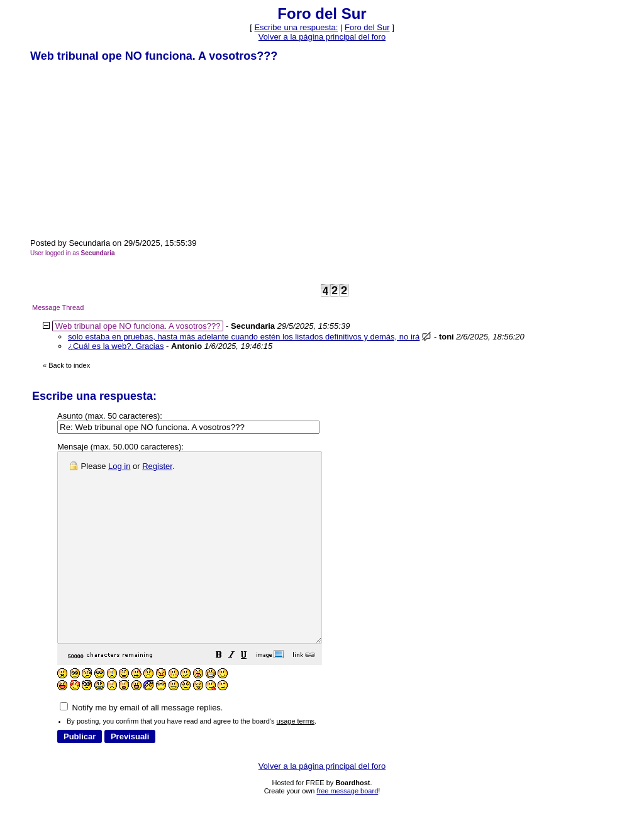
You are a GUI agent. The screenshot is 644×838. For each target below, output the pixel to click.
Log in (119, 466)
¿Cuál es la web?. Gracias (116, 346)
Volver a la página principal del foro (322, 37)
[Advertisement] (125, 150)
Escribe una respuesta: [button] (296, 27)
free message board (347, 829)
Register (157, 466)
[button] (250, 694)
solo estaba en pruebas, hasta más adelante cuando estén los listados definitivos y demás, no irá (244, 337)
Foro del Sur (367, 27)
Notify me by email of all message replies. (141, 745)
